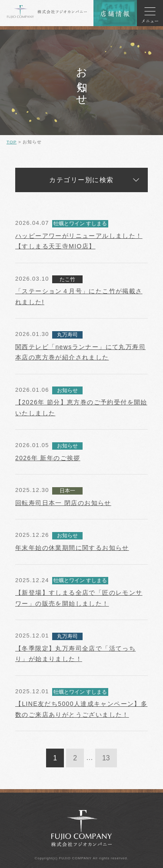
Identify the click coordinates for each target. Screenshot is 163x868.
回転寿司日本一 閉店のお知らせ (63, 503)
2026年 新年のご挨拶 (48, 458)
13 (106, 758)
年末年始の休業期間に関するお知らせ (72, 548)
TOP (12, 142)
